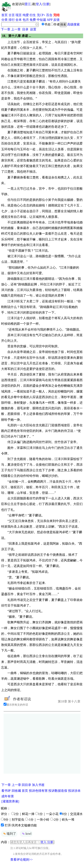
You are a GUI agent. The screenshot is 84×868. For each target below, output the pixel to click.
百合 (49, 15)
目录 (25, 29)
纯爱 (26, 15)
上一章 (16, 29)
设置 (33, 29)
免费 (33, 20)
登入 (39, 4)
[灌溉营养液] (10, 801)
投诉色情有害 (38, 791)
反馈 (56, 20)
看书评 (6, 791)
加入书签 (38, 785)
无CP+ (41, 15)
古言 (12, 15)
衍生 (33, 15)
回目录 (26, 785)
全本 (19, 20)
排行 (12, 20)
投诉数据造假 (58, 791)
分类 (4, 20)
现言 (19, 15)
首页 (4, 15)
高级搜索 (73, 24)
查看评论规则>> (22, 860)
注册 (46, 4)
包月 (26, 20)
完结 (56, 15)
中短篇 (41, 20)
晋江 (28, 4)
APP (50, 20)
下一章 (6, 29)
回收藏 (16, 791)
